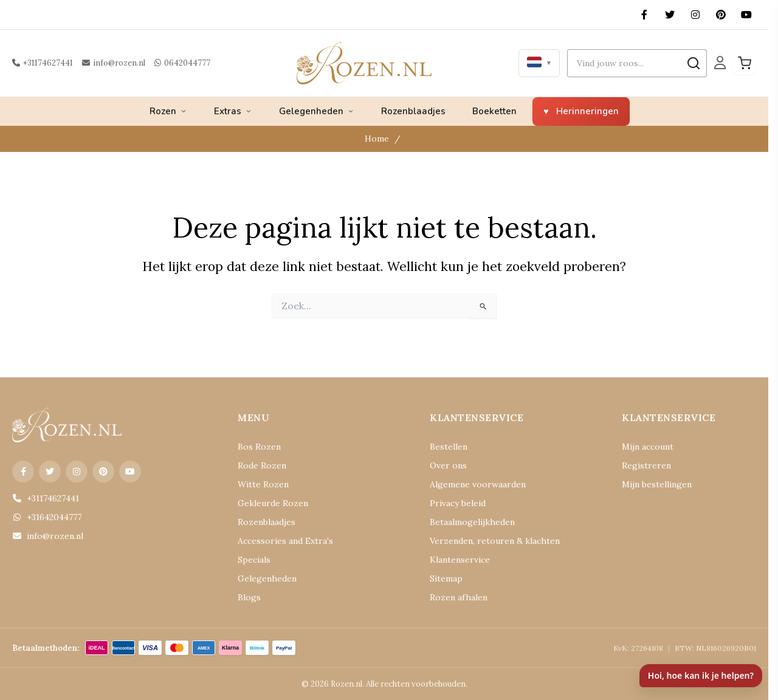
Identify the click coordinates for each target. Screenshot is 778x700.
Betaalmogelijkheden (472, 522)
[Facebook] (644, 15)
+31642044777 (47, 517)
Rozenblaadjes (413, 111)
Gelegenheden (317, 111)
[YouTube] (746, 15)
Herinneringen (587, 111)
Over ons (448, 465)
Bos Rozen (259, 447)
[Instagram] (695, 15)
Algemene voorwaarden (478, 484)
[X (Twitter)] (670, 15)
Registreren (646, 465)
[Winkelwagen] (745, 63)
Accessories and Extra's (285, 541)
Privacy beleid (458, 503)
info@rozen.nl (114, 63)
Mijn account (648, 447)
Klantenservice (460, 560)
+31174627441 (43, 63)
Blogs (249, 597)
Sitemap (446, 578)
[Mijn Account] (720, 63)
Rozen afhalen (459, 597)
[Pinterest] (721, 15)
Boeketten (494, 111)
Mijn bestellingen (657, 484)
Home (377, 139)
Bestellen (449, 447)
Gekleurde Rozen (273, 503)
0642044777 (182, 63)
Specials (254, 560)
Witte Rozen (263, 484)
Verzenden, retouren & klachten (495, 541)
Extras (233, 111)
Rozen (168, 111)
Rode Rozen (262, 465)
